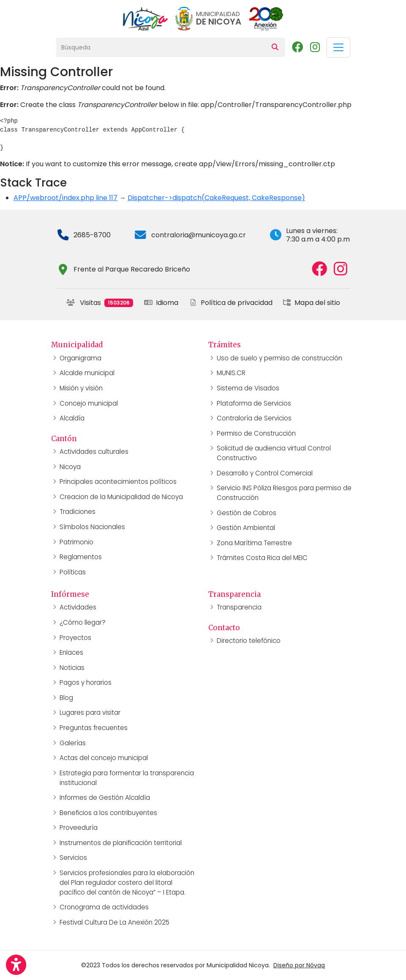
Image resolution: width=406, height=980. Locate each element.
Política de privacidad (231, 303)
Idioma (161, 303)
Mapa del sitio (311, 303)
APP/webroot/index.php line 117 (65, 198)
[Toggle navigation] (338, 47)
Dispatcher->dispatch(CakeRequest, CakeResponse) (216, 198)
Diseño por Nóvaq (299, 965)
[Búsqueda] (161, 47)
